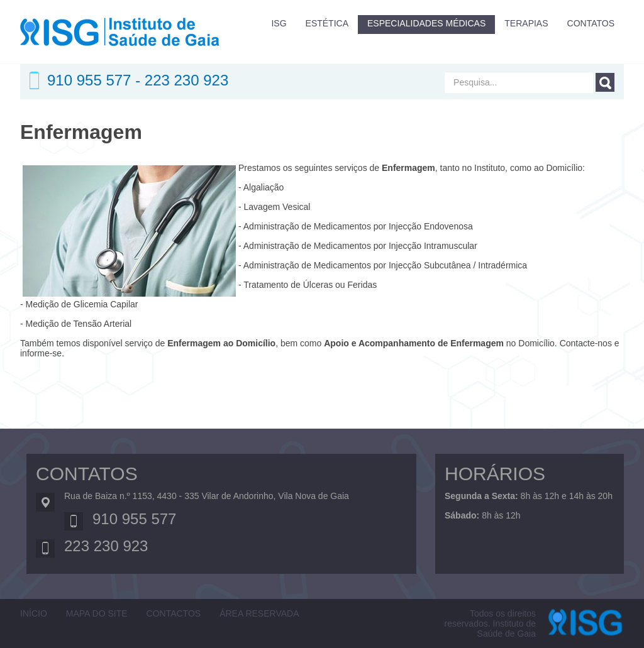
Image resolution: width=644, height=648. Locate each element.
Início (34, 613)
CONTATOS (591, 23)
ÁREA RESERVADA (259, 613)
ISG (279, 23)
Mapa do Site (97, 613)
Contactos (174, 613)
